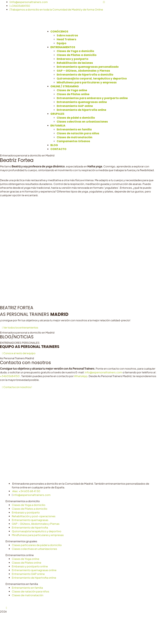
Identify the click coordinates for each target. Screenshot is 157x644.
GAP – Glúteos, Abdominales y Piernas (36, 524)
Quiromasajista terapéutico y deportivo (37, 531)
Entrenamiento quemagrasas (30, 520)
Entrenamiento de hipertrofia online (34, 578)
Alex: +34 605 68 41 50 (26, 491)
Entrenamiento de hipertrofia (30, 527)
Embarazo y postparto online (30, 566)
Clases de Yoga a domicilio (29, 505)
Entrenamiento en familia (27, 588)
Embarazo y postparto (26, 512)
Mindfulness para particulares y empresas (38, 535)
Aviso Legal (50, 601)
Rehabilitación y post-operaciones (34, 516)
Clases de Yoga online (26, 559)
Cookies (79, 601)
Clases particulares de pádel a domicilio (37, 545)
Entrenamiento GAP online (28, 574)
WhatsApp (81, 376)
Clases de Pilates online (27, 563)
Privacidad (66, 601)
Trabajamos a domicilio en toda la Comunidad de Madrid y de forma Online (56, 9)
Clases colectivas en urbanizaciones (34, 549)
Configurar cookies (98, 601)
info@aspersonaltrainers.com (29, 2)
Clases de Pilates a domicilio (30, 509)
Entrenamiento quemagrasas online (34, 570)
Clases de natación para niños (30, 591)
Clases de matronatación (28, 595)
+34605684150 (20, 6)
